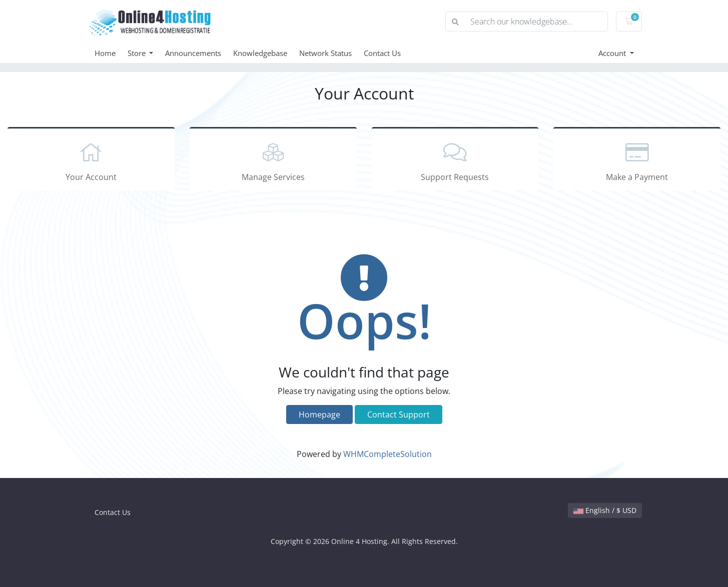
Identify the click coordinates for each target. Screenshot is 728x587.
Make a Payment (637, 160)
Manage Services (273, 160)
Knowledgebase (260, 53)
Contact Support (399, 414)
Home (105, 53)
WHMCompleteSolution (388, 454)
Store (138, 53)
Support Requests (455, 160)
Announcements (193, 53)
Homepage (319, 414)
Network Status (325, 53)
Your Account (91, 160)
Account (613, 53)
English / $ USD (605, 510)
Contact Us (382, 53)
